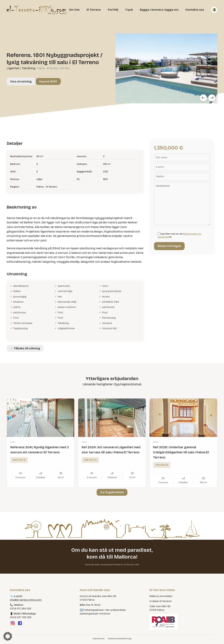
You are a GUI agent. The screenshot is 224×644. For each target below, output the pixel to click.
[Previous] (203, 98)
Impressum (99, 639)
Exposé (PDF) (48, 81)
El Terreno (94, 10)
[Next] (212, 98)
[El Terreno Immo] (36, 10)
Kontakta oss (195, 10)
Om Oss (74, 10)
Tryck (129, 10)
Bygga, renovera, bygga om (159, 10)
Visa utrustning (21, 81)
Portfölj (113, 10)
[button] (8, 636)
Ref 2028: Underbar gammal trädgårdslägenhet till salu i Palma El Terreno (181, 460)
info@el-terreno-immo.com (26, 600)
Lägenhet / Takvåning (21, 68)
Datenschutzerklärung (120, 639)
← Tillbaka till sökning (25, 348)
